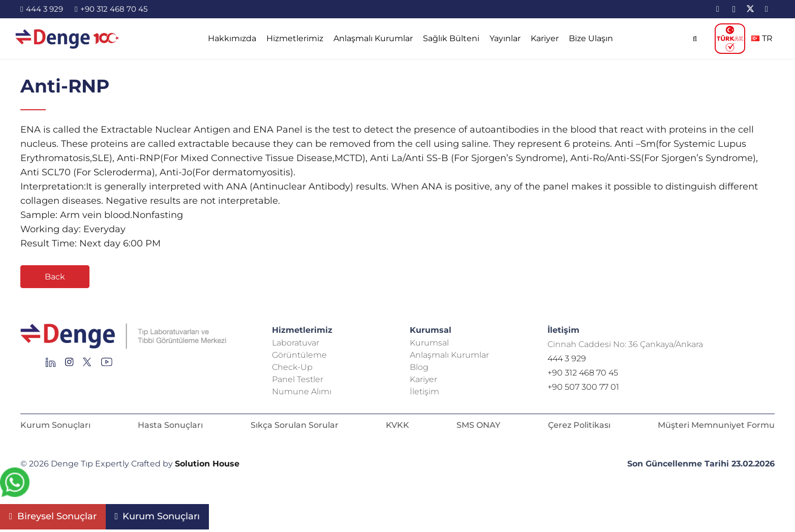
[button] (695, 39)
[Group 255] (87, 365)
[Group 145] (51, 365)
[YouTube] (767, 9)
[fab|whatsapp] (15, 484)
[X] (750, 9)
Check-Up (292, 367)
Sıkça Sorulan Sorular (295, 425)
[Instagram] (734, 9)
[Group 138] (69, 365)
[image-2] (68, 39)
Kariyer (423, 379)
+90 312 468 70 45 (583, 373)
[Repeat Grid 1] (134, 336)
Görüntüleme (299, 355)
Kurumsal (429, 343)
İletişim (424, 392)
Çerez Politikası (579, 425)
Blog (419, 367)
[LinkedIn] (718, 9)
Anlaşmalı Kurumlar (449, 355)
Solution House (207, 464)
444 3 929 (567, 358)
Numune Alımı (302, 392)
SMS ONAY (478, 425)
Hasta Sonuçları (170, 425)
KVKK (397, 425)
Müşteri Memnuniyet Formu (716, 425)
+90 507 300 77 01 (583, 387)
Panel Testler (298, 379)
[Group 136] (107, 365)
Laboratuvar (296, 343)
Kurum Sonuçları (55, 425)
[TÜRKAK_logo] (730, 39)
